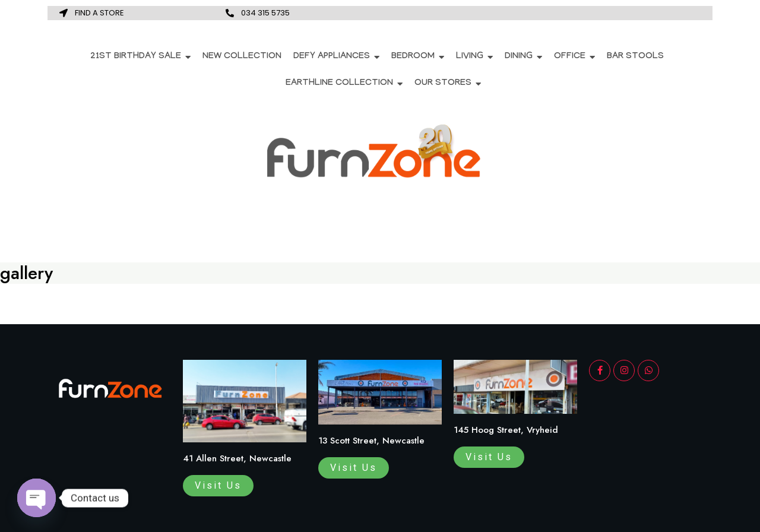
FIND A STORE (99, 13)
